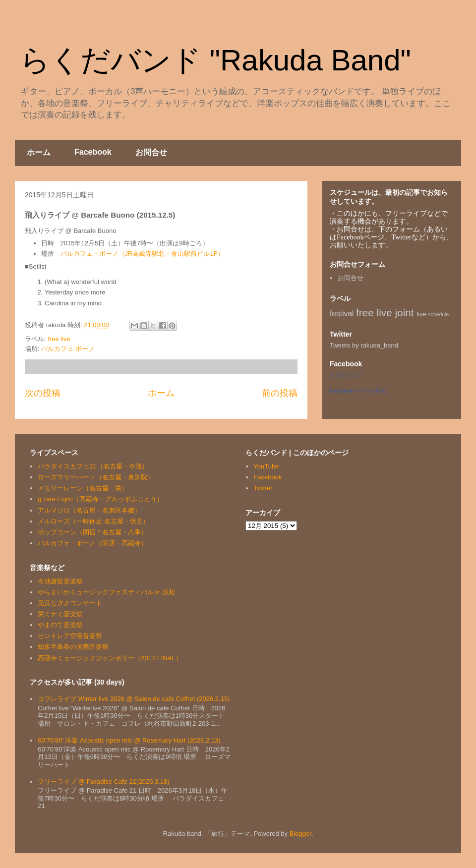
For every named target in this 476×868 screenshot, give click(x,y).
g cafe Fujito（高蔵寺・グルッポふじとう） (100, 499)
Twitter (263, 488)
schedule (439, 315)
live (421, 314)
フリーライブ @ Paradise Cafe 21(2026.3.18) (103, 781)
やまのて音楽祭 (60, 625)
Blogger (300, 834)
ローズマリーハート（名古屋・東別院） (96, 477)
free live (59, 339)
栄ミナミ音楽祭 (60, 614)
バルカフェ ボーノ (68, 349)
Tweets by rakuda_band (364, 345)
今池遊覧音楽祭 (60, 581)
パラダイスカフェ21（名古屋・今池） (93, 466)
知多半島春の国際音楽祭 (73, 647)
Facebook (93, 152)
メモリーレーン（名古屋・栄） (83, 488)
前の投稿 (280, 393)
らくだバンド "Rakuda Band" (215, 60)
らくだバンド (346, 375)
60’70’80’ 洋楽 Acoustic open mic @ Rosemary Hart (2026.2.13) (129, 740)
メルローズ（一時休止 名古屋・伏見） (93, 521)
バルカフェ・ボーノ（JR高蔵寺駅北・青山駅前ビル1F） (142, 254)
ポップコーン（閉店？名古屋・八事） (92, 532)
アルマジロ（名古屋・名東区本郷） (89, 510)
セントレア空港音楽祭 (70, 636)
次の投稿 (43, 393)
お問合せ (151, 152)
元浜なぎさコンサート (70, 603)
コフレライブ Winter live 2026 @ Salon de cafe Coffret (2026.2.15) (134, 699)
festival (342, 314)
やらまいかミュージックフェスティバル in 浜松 (106, 592)
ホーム (39, 152)
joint (405, 313)
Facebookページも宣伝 (358, 391)
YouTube (266, 466)
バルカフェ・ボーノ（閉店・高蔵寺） (92, 543)
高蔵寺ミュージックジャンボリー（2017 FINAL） (110, 658)
